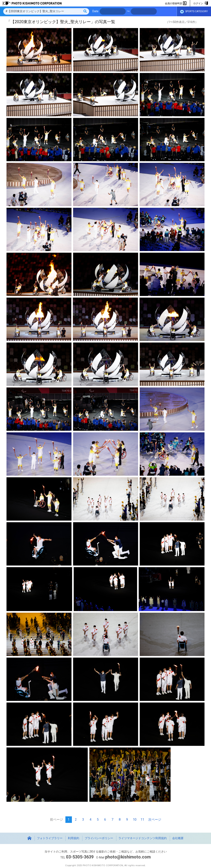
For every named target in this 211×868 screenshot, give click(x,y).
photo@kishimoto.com (128, 857)
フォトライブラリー (50, 838)
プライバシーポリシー (99, 838)
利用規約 (74, 838)
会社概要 (178, 838)
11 (142, 820)
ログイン (201, 3)
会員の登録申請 (176, 3)
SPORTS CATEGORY (194, 12)
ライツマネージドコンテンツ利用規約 (143, 838)
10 (135, 820)
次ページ (155, 820)
